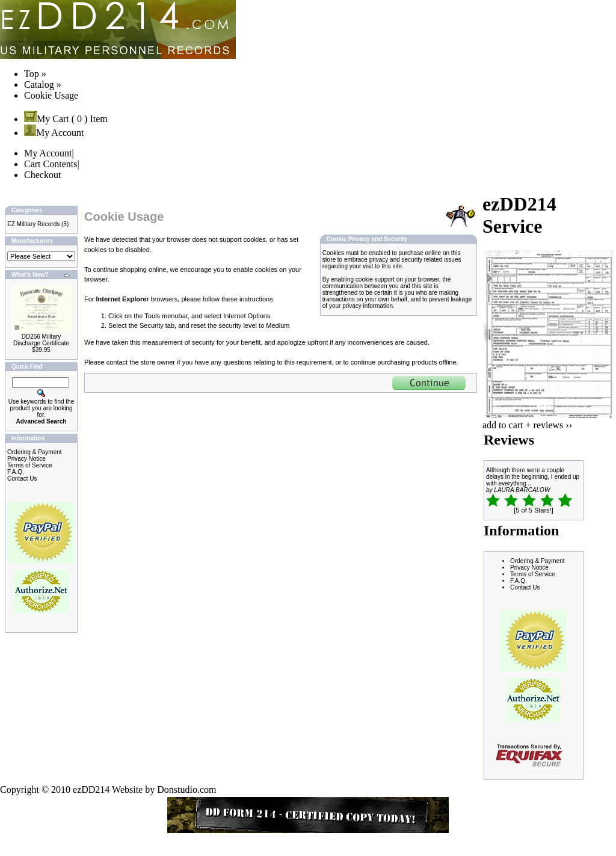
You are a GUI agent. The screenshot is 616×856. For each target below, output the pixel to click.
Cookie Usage (51, 95)
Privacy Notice (26, 459)
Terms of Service (29, 465)
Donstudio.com (186, 790)
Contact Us (22, 479)
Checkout (42, 175)
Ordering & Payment (35, 452)
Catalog (39, 85)
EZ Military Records (33, 224)
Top (32, 74)
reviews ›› (553, 425)
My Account (54, 133)
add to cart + (507, 425)
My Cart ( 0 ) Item (66, 119)
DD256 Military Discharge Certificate (41, 340)
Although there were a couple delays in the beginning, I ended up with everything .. (533, 477)
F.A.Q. (16, 472)
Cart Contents (51, 164)
